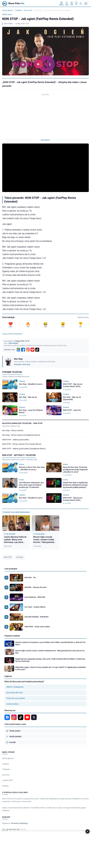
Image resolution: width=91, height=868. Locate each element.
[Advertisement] (45, 116)
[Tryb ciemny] (81, 3)
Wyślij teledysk (14, 737)
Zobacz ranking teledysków (12, 334)
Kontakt (11, 742)
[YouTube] (33, 350)
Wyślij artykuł (13, 731)
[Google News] (18, 350)
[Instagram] (28, 350)
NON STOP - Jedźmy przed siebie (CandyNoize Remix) (24, 449)
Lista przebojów (11, 569)
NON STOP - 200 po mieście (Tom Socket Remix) (22, 444)
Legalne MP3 (8, 780)
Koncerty (6, 775)
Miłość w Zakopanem (15, 687)
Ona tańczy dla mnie (15, 693)
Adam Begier (8, 24)
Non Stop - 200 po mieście (13, 430)
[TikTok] (37, 350)
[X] (34, 717)
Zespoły (5, 786)
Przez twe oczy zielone (16, 698)
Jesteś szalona (12, 704)
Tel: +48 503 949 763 (14, 829)
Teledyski (19, 10)
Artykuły (5, 764)
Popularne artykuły (12, 636)
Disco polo (28, 10)
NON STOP (8, 557)
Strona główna (8, 10)
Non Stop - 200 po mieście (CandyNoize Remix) (21, 435)
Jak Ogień (20, 557)
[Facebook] (23, 350)
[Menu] (86, 3)
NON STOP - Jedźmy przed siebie (15, 440)
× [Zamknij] (88, 831)
